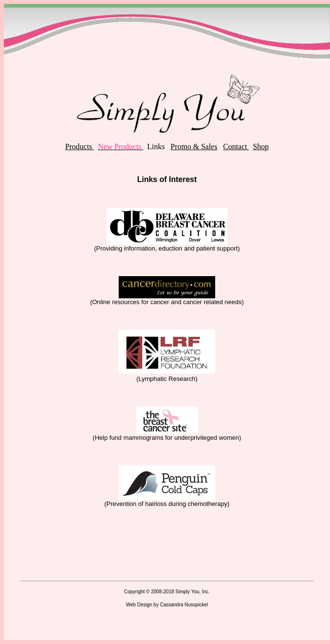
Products (80, 147)
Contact (236, 147)
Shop (261, 147)
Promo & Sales (194, 147)
